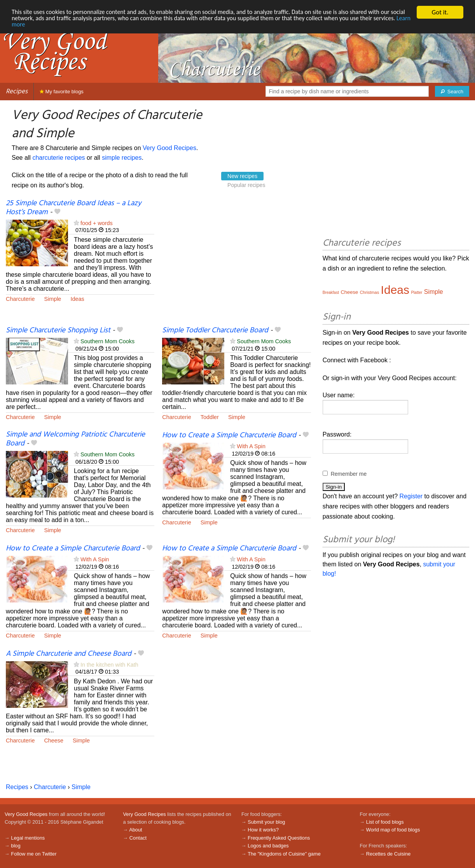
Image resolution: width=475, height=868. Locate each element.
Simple (52, 299)
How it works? (263, 830)
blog (16, 846)
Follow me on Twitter (34, 854)
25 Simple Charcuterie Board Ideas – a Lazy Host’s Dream (73, 208)
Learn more (66, 26)
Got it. (440, 12)
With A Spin (251, 446)
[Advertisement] (236, 262)
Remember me (349, 474)
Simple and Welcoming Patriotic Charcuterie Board (75, 439)
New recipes (242, 176)
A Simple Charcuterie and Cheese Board (69, 654)
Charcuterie (20, 299)
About (135, 830)
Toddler (210, 417)
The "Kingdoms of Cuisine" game (284, 854)
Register (411, 496)
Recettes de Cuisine (389, 854)
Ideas (77, 299)
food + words (97, 223)
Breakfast (331, 293)
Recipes (17, 92)
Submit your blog (266, 822)
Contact (138, 838)
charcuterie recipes (59, 158)
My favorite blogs (62, 92)
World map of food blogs (393, 830)
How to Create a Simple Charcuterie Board (229, 435)
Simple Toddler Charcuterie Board (215, 330)
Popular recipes (246, 185)
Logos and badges (268, 846)
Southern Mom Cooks (107, 341)
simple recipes (122, 158)
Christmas (370, 292)
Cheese (54, 741)
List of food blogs (385, 822)
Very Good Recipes (169, 148)
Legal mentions (28, 838)
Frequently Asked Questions (279, 838)
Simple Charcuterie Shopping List (58, 330)
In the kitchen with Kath (109, 665)
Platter (416, 293)
